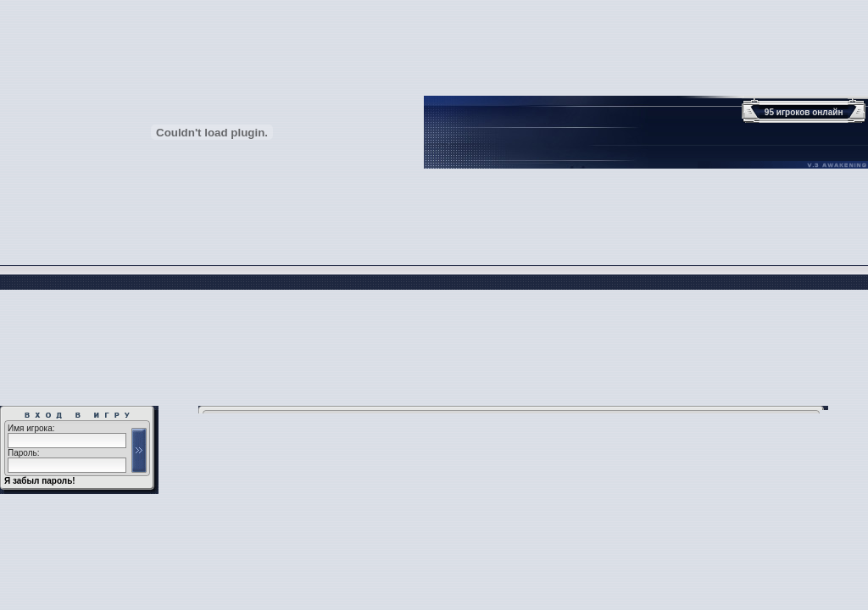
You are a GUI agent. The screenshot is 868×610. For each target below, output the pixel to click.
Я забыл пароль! (40, 481)
